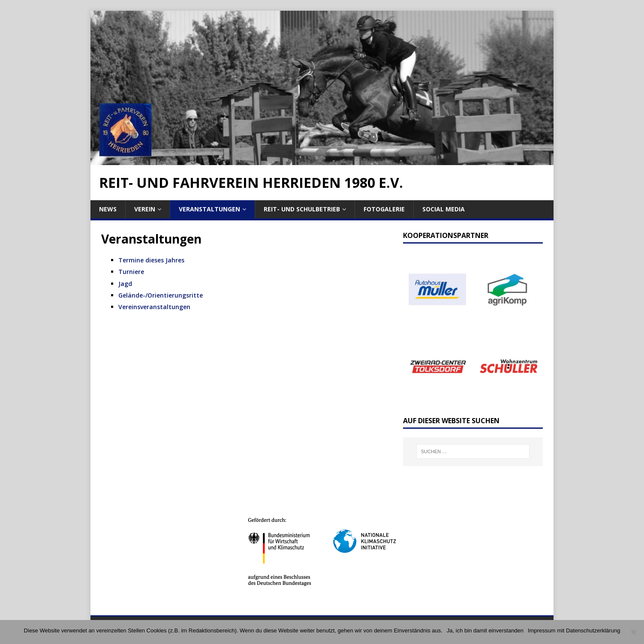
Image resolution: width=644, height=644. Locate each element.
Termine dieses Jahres (151, 260)
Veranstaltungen (209, 209)
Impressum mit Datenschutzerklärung (574, 630)
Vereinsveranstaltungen (154, 307)
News (108, 209)
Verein (145, 209)
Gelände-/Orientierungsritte (161, 295)
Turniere (131, 272)
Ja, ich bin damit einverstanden (485, 630)
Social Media (444, 209)
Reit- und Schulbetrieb (302, 209)
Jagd (125, 284)
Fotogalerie (384, 209)
